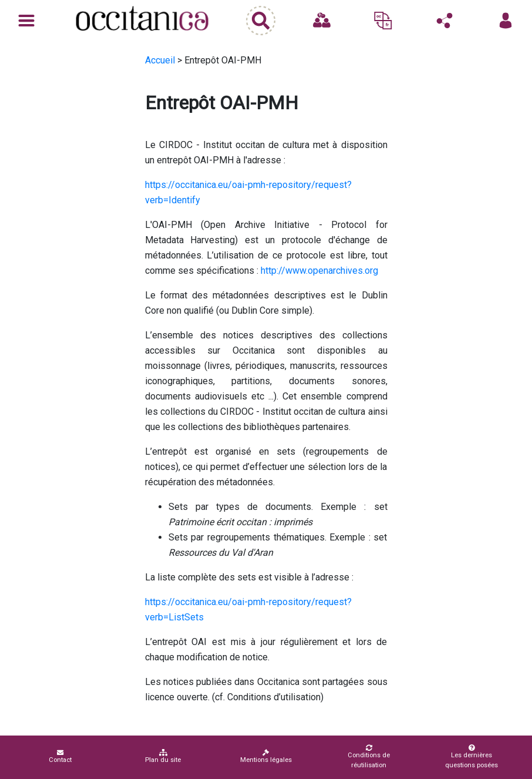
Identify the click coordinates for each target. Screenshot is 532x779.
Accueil (160, 60)
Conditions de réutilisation (369, 757)
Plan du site (163, 756)
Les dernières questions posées (472, 757)
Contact (60, 756)
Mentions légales (266, 756)
